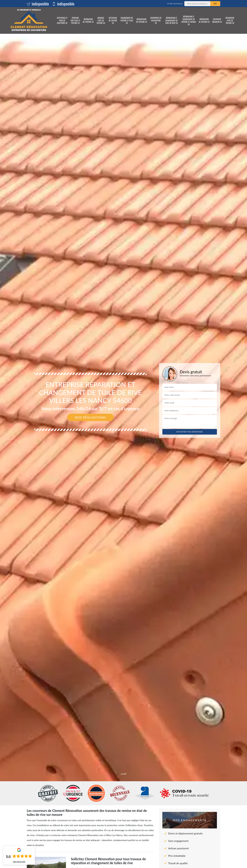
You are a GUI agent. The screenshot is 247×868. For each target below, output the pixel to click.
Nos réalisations (91, 417)
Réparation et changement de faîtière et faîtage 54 (189, 20)
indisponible (38, 4)
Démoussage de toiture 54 (142, 20)
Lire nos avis (19, 862)
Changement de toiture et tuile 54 (127, 20)
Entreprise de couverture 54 (156, 20)
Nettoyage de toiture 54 (113, 20)
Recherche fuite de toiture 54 (230, 20)
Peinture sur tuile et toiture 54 (75, 20)
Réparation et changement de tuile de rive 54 (171, 20)
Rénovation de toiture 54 (204, 20)
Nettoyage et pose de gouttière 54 (62, 20)
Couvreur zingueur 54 (217, 20)
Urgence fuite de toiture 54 (101, 20)
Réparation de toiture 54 (88, 20)
